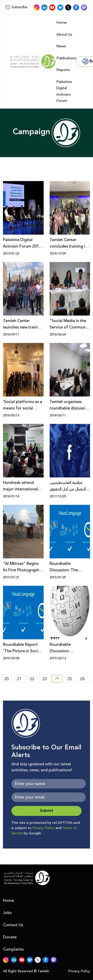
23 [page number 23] (45, 679)
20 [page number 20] (6, 679)
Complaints (13, 949)
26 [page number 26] (82, 679)
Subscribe (16, 7)
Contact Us (13, 925)
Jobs (7, 913)
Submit (47, 811)
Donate (10, 937)
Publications (66, 58)
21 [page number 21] (19, 679)
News (61, 46)
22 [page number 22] (32, 679)
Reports (63, 70)
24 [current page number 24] (59, 679)
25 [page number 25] (69, 679)
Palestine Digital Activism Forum (64, 91)
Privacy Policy (43, 828)
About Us (64, 34)
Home (62, 23)
